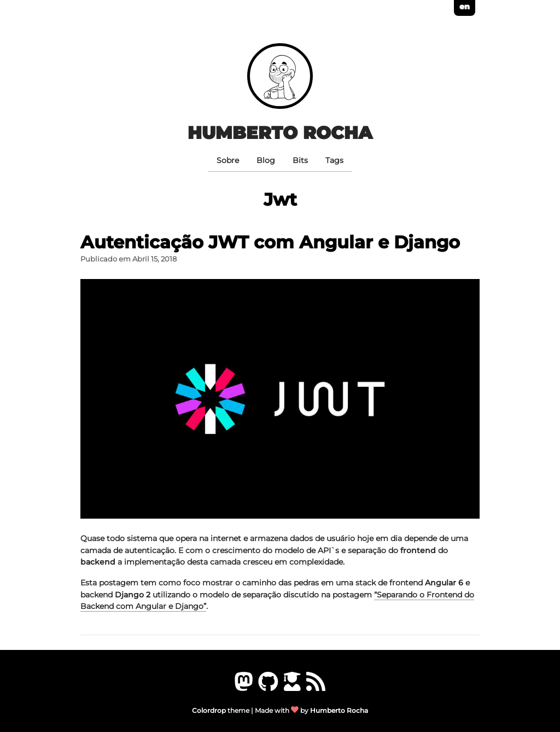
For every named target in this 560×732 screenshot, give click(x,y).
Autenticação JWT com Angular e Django (270, 242)
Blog (266, 160)
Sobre (228, 160)
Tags (334, 160)
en (465, 7)
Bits (300, 160)
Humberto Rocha (280, 133)
